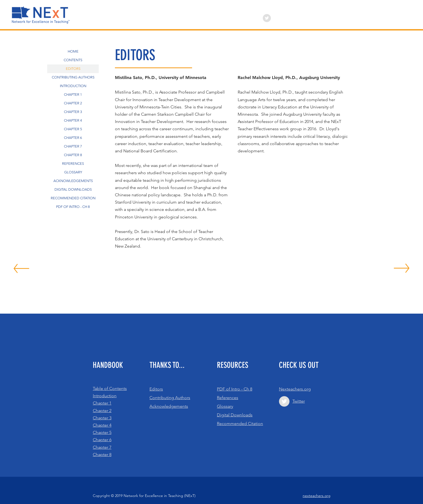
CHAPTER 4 (73, 120)
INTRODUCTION (73, 86)
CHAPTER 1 (73, 95)
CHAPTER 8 (73, 155)
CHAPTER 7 (73, 146)
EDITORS (73, 69)
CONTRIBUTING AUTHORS (73, 77)
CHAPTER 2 (73, 103)
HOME (73, 51)
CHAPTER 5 (73, 129)
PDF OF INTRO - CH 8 (73, 207)
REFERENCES (73, 164)
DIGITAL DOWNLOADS (73, 189)
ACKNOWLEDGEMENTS (73, 181)
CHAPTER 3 (73, 112)
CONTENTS (73, 60)
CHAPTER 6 (73, 138)
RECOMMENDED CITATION (73, 198)
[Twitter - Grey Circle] (267, 18)
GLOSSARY (73, 172)
